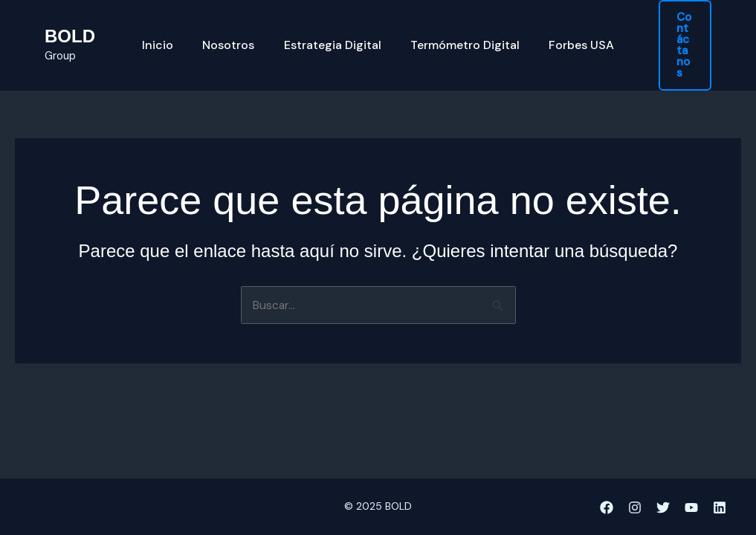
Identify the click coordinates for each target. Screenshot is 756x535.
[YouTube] (691, 508)
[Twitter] (663, 508)
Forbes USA (571, 37)
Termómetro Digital (460, 37)
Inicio (169, 37)
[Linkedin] (720, 508)
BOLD (70, 28)
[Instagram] (635, 508)
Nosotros (234, 37)
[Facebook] (607, 508)
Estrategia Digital (333, 37)
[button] (679, 37)
